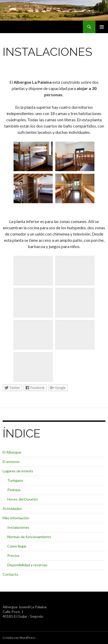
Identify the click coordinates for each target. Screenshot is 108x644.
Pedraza (14, 490)
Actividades (12, 508)
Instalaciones (18, 527)
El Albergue (12, 452)
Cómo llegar (17, 546)
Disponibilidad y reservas (27, 565)
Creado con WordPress (19, 638)
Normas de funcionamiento (29, 537)
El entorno (11, 462)
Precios (13, 555)
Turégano (15, 480)
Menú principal (102, 27)
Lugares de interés (18, 471)
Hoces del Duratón (23, 499)
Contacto (10, 574)
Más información (16, 518)
